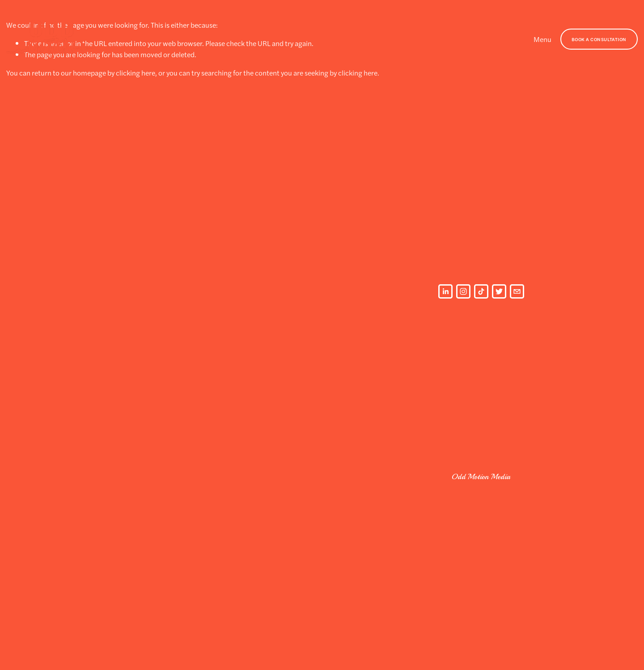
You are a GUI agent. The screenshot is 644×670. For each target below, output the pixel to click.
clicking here (136, 73)
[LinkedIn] (445, 291)
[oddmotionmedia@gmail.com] (517, 291)
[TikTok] (481, 291)
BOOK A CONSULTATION (599, 39)
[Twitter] (499, 291)
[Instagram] (463, 291)
